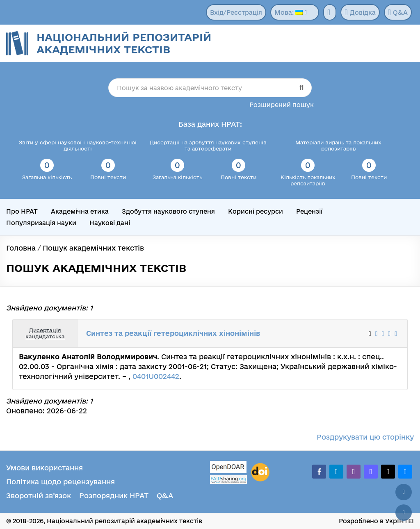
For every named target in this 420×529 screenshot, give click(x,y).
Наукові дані (110, 223)
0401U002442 (156, 376)
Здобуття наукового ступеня (168, 211)
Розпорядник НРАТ (114, 496)
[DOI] (260, 472)
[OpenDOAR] (228, 468)
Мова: (289, 13)
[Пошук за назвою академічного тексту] (210, 88)
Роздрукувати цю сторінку (365, 437)
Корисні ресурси (256, 211)
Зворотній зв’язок (39, 496)
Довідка (360, 12)
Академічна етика (80, 211)
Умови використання (45, 468)
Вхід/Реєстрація (236, 13)
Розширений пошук (282, 105)
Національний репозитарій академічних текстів (124, 43)
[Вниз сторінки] (404, 513)
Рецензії (309, 211)
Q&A (398, 12)
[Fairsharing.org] (228, 480)
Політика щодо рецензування (60, 482)
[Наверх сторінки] (404, 492)
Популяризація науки (41, 223)
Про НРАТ (22, 211)
